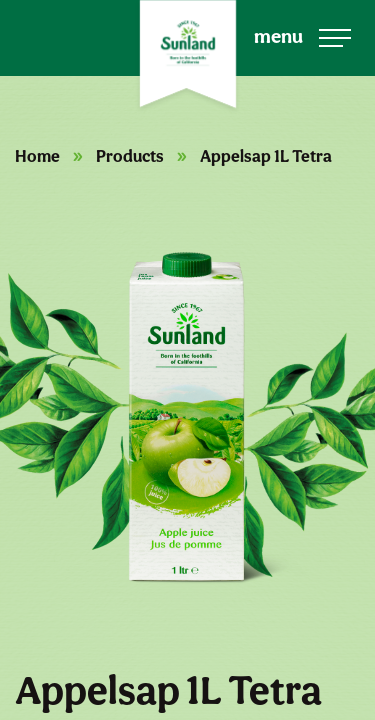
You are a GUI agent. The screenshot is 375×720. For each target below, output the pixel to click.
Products (130, 156)
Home (37, 156)
